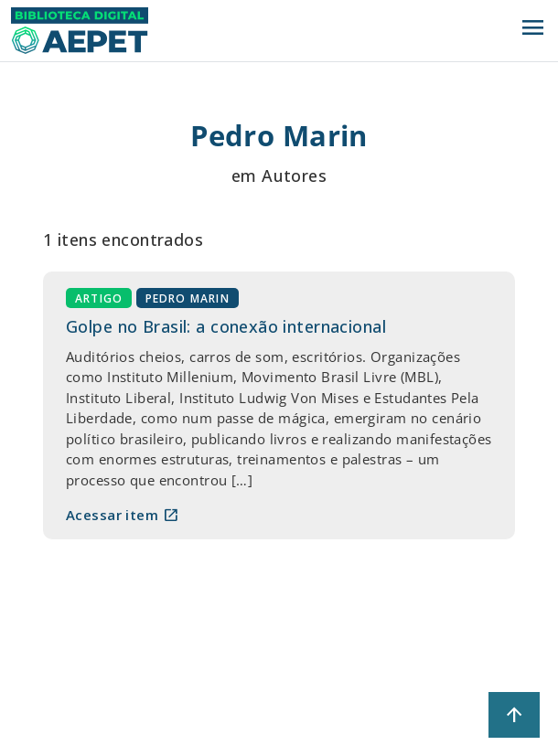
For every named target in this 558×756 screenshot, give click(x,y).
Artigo (99, 298)
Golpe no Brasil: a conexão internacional (226, 326)
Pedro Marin (188, 298)
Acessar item (123, 515)
